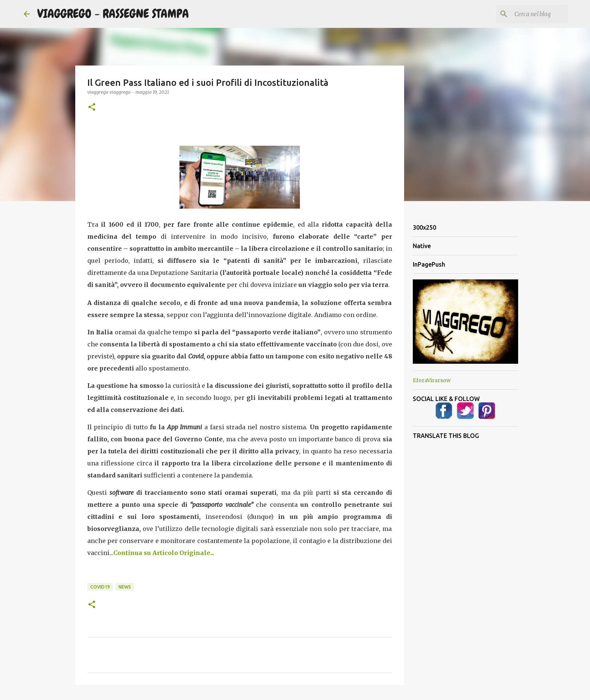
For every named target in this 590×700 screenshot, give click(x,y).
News (125, 587)
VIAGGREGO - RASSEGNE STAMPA (113, 14)
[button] (92, 108)
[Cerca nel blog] (528, 14)
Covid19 (100, 587)
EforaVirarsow (432, 380)
